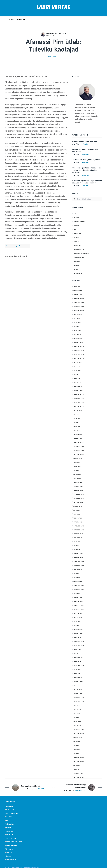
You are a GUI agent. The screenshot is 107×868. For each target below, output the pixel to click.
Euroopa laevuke (79, 222)
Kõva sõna (77, 233)
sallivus (27, 246)
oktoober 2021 (79, 402)
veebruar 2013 (78, 678)
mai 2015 (76, 626)
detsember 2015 (79, 602)
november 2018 (79, 526)
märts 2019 (77, 514)
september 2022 (79, 359)
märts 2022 (77, 383)
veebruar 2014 (78, 658)
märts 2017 (77, 578)
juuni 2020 (77, 466)
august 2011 (78, 689)
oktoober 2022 (79, 355)
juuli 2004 (77, 749)
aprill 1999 (77, 765)
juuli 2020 (77, 462)
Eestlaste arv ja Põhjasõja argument (86, 160)
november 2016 (79, 586)
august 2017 (78, 570)
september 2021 (79, 406)
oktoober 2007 (79, 729)
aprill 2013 (77, 674)
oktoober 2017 (79, 566)
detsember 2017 (79, 558)
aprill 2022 (77, 379)
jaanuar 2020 (78, 486)
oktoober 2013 (79, 666)
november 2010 (79, 697)
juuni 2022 (77, 371)
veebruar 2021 (78, 434)
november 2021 (79, 398)
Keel (75, 230)
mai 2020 (76, 470)
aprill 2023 (77, 331)
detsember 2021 (79, 395)
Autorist (21, 19)
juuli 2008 (77, 713)
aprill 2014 (77, 650)
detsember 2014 (79, 638)
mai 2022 (76, 375)
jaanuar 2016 (78, 598)
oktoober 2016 (79, 590)
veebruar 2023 (78, 339)
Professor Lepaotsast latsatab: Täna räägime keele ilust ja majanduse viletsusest (87, 170)
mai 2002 (76, 753)
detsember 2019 (79, 490)
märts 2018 (77, 550)
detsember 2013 (79, 662)
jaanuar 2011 (78, 693)
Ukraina (76, 265)
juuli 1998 (77, 769)
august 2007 (78, 737)
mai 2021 (76, 422)
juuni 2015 (77, 622)
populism (19, 246)
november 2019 (79, 494)
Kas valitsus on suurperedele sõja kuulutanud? (85, 151)
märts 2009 (77, 709)
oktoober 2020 (79, 450)
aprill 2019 (77, 510)
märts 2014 (77, 654)
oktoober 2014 (79, 646)
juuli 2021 (77, 414)
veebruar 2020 (78, 482)
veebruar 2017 (78, 582)
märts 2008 (77, 725)
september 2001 (79, 761)
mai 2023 (76, 327)
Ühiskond (77, 261)
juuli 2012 (77, 685)
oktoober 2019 (79, 498)
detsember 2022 (79, 347)
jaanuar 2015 (78, 634)
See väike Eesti (60, 33)
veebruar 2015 (78, 630)
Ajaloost (77, 214)
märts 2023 (77, 335)
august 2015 (78, 618)
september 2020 (79, 454)
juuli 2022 (77, 367)
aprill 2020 (77, 474)
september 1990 (79, 777)
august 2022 (78, 363)
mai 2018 (76, 546)
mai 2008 (76, 717)
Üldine (76, 269)
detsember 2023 (79, 299)
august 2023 (78, 315)
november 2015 (79, 606)
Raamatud (77, 245)
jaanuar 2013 (78, 681)
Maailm (76, 237)
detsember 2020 (79, 442)
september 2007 (79, 733)
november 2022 (79, 351)
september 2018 (79, 534)
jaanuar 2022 (78, 391)
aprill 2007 (77, 741)
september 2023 (79, 311)
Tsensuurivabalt (80, 257)
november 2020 (79, 446)
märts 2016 (77, 594)
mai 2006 (76, 745)
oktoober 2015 (79, 610)
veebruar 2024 (78, 291)
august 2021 (78, 410)
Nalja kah (50, 33)
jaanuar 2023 (78, 343)
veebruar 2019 (78, 518)
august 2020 (78, 458)
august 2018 (78, 538)
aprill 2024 (77, 287)
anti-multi (77, 218)
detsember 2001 (79, 757)
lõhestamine (10, 246)
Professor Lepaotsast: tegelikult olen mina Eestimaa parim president (87, 182)
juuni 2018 (77, 542)
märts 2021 (77, 430)
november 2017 (79, 562)
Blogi (11, 19)
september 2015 (79, 614)
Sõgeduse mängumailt (81, 253)
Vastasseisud (78, 273)
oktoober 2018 (79, 530)
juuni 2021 (77, 418)
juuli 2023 (77, 319)
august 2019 (78, 506)
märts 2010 (77, 705)
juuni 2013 (77, 670)
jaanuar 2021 (78, 438)
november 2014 (79, 642)
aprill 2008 (77, 721)
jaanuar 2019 (78, 522)
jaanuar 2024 (78, 295)
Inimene (76, 226)
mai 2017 (76, 574)
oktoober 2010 (79, 701)
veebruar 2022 (78, 387)
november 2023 (79, 303)
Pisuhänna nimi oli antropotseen (84, 141)
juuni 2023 (77, 323)
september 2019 (79, 502)
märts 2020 (77, 478)
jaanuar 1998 (78, 773)
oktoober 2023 (79, 307)
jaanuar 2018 (78, 554)
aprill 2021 (77, 426)
